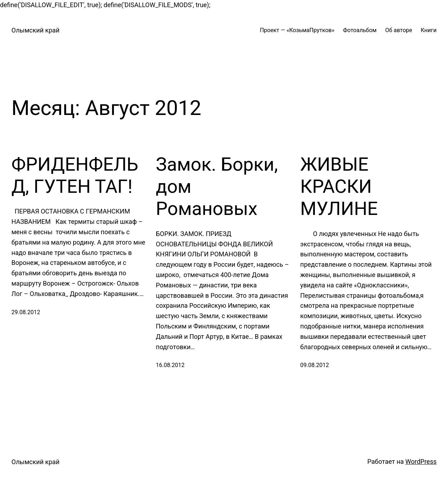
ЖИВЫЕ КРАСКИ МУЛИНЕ (339, 187)
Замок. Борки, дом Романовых (217, 187)
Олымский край (36, 30)
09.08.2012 (314, 365)
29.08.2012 (26, 312)
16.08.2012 (170, 365)
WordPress (421, 461)
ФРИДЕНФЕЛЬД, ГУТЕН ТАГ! (75, 175)
